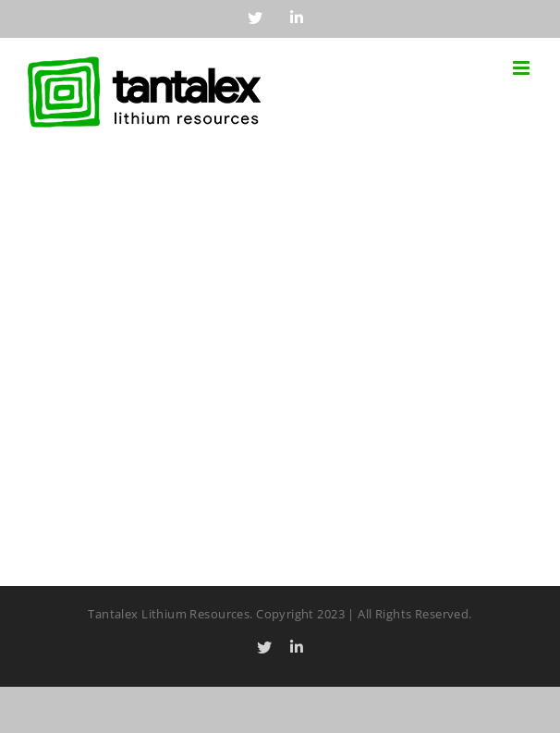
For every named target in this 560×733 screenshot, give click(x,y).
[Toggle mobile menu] (523, 68)
